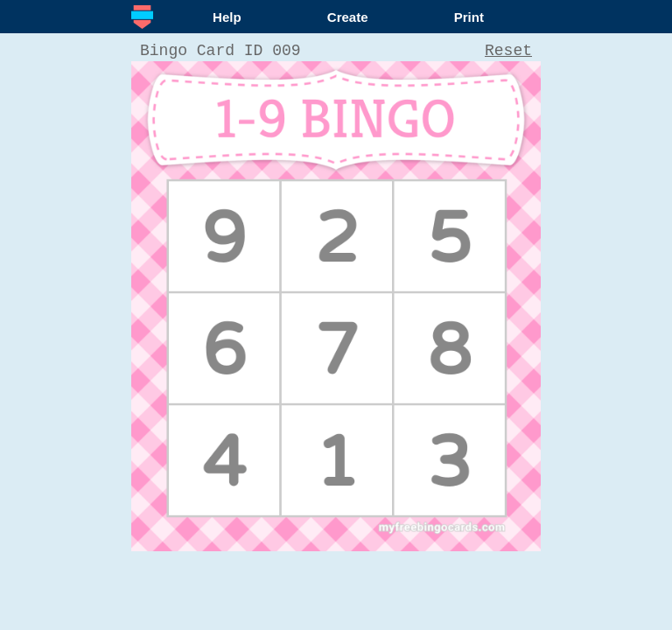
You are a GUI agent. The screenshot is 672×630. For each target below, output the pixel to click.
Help (227, 17)
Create (348, 17)
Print (469, 17)
